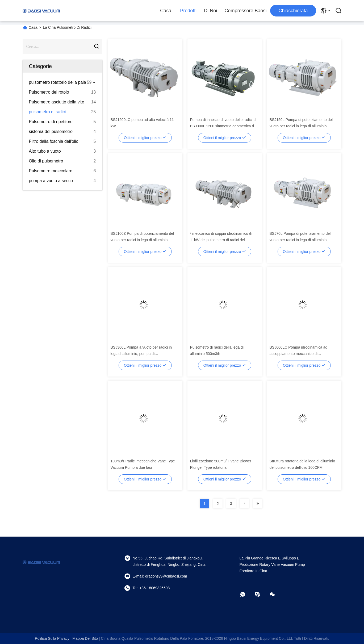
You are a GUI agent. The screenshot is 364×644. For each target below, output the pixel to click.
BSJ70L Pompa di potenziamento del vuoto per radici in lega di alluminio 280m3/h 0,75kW (300, 240)
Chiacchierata (293, 11)
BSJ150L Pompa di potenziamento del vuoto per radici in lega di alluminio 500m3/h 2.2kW (301, 126)
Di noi (210, 11)
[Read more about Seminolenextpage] (244, 504)
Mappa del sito (85, 638)
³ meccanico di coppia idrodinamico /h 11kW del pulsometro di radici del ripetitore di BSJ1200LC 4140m (221, 240)
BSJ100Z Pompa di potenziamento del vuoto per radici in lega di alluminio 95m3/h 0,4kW (142, 240)
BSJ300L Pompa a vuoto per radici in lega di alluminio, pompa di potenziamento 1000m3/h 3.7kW (141, 354)
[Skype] (261, 594)
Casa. (166, 11)
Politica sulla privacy (52, 638)
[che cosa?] (246, 594)
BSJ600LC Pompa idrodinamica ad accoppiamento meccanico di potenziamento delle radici (299, 354)
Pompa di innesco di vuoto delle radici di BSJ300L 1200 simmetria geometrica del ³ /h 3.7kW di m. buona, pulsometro (224, 126)
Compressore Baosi (245, 11)
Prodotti (188, 11)
